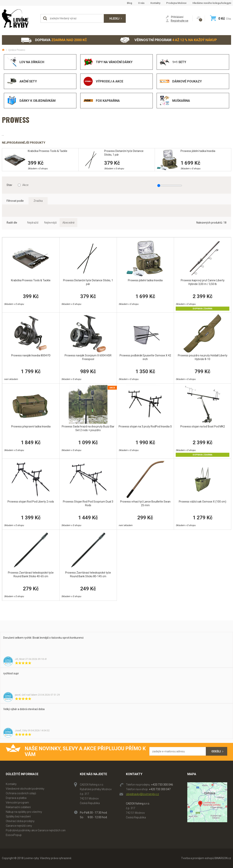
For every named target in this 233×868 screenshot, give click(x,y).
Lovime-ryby (19, 18)
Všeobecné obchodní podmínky (25, 789)
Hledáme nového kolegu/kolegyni (212, 3)
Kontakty (155, 3)
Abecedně (68, 223)
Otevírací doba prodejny (20, 821)
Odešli (216, 751)
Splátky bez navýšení (18, 816)
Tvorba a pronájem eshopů (198, 858)
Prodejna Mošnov (176, 3)
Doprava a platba (16, 798)
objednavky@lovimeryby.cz (142, 794)
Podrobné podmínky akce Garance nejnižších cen (36, 830)
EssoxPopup (14, 835)
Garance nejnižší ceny (19, 826)
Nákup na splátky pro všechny (24, 812)
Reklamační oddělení (18, 807)
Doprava (54, 40)
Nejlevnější (50, 223)
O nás (141, 3)
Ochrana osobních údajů (21, 793)
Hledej (114, 19)
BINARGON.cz (223, 858)
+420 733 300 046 (162, 785)
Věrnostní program (168, 40)
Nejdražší (33, 223)
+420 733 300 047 (160, 789)
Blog (130, 3)
